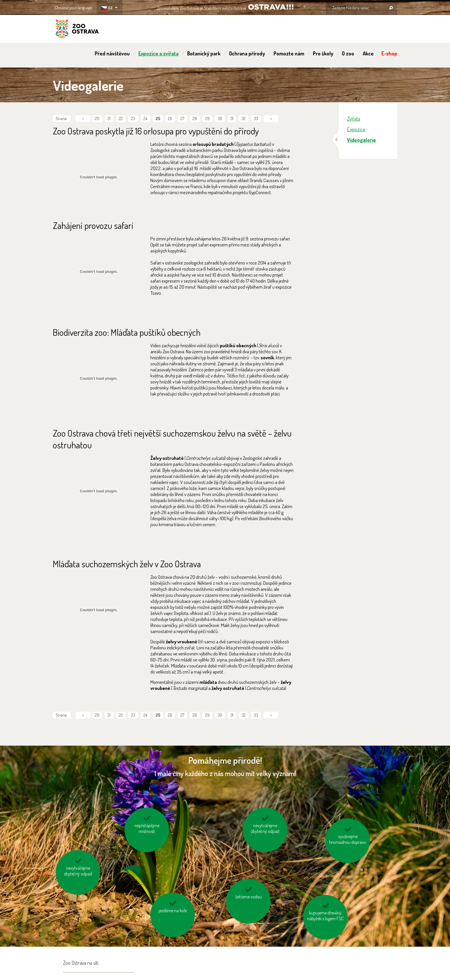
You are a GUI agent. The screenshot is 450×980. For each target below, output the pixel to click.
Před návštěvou (112, 53)
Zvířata (354, 118)
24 (145, 118)
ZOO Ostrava (77, 30)
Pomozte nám (289, 53)
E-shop (389, 53)
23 (133, 118)
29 (207, 118)
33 (256, 118)
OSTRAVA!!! (271, 7)
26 (170, 118)
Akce (368, 53)
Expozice (356, 129)
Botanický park (204, 53)
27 (182, 118)
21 (109, 118)
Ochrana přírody (247, 53)
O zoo (348, 53)
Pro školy (323, 53)
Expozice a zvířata (158, 53)
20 (97, 118)
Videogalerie (361, 140)
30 (220, 118)
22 (121, 118)
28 (195, 118)
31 (232, 118)
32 (244, 118)
